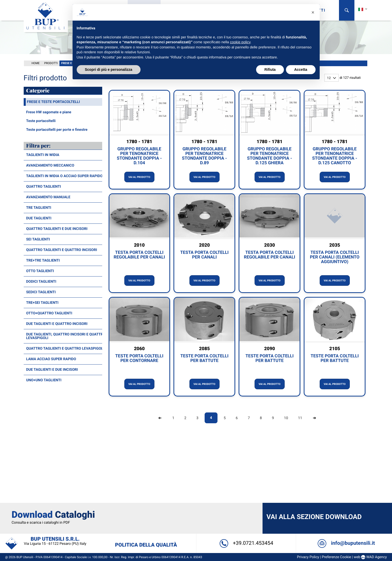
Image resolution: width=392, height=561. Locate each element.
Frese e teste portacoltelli (54, 101)
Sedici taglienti (41, 292)
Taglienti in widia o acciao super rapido (64, 176)
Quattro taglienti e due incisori (57, 228)
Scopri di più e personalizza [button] (109, 70)
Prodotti (51, 63)
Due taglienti (39, 218)
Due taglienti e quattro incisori (57, 323)
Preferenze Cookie (335, 496)
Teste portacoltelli (41, 120)
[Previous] (160, 418)
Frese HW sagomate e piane (49, 112)
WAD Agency (374, 496)
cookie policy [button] (240, 42)
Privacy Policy (306, 496)
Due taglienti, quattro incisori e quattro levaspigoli (66, 336)
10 (286, 418)
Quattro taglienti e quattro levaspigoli (65, 348)
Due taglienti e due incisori (52, 369)
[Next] (315, 418)
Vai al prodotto (139, 177)
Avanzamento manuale (48, 197)
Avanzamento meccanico (50, 165)
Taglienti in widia (43, 154)
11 (300, 418)
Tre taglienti (39, 207)
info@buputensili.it (344, 482)
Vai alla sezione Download (313, 456)
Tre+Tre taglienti (43, 260)
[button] (313, 12)
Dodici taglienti (41, 281)
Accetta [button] (301, 70)
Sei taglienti (38, 239)
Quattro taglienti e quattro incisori (62, 249)
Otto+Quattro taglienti (49, 313)
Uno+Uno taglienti (44, 380)
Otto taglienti (40, 271)
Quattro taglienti (44, 186)
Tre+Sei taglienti (42, 302)
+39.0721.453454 (246, 482)
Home (36, 63)
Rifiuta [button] (270, 70)
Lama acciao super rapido (51, 359)
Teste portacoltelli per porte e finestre (57, 129)
